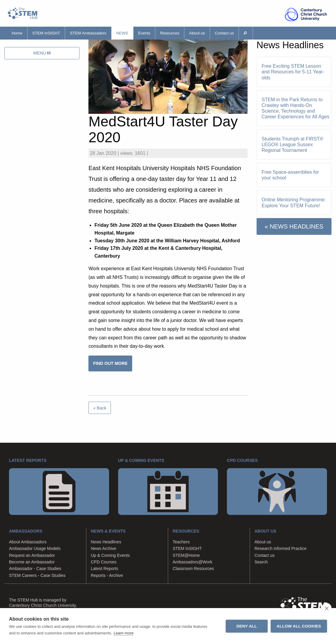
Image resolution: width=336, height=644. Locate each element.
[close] (327, 608)
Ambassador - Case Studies (35, 569)
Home (17, 33)
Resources (170, 33)
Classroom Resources (193, 569)
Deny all (247, 626)
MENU (42, 53)
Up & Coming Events (110, 555)
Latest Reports (104, 569)
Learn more (123, 633)
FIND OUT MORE (110, 363)
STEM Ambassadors (88, 33)
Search (261, 562)
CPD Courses (104, 562)
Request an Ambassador (32, 555)
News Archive (104, 548)
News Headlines (106, 542)
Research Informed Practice (281, 548)
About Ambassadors (28, 542)
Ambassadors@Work (192, 562)
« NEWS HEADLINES (294, 226)
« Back (100, 408)
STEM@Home (186, 555)
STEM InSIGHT (46, 33)
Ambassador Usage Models (35, 548)
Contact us (224, 33)
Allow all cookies (299, 626)
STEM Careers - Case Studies (37, 575)
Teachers (181, 542)
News (122, 33)
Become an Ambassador (32, 562)
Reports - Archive (107, 575)
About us (197, 33)
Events (144, 33)
